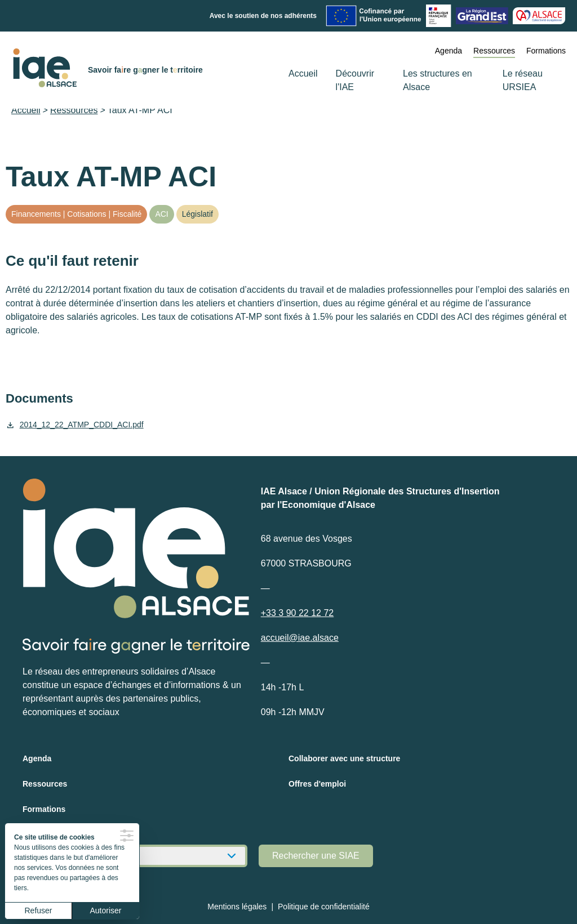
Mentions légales (237, 907)
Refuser (38, 910)
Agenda (449, 51)
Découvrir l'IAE (355, 80)
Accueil (303, 73)
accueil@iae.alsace (300, 638)
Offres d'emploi (317, 784)
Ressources (494, 51)
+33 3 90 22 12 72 (297, 613)
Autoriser (105, 910)
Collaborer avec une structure (344, 758)
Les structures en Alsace (438, 80)
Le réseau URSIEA (523, 80)
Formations (546, 51)
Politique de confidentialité (324, 907)
